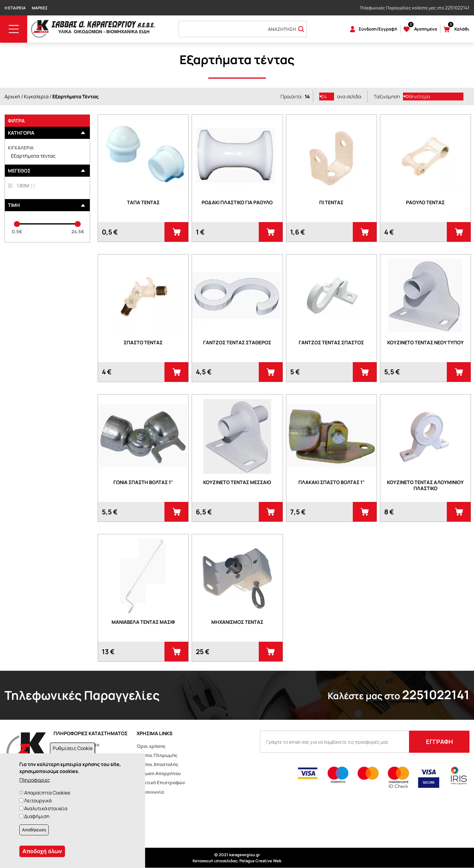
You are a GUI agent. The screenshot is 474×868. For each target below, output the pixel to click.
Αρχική (12, 97)
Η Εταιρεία (15, 8)
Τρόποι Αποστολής (157, 764)
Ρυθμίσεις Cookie (73, 748)
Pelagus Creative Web (260, 861)
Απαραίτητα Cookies (47, 793)
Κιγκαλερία (36, 97)
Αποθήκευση (34, 830)
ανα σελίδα (349, 97)
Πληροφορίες (35, 780)
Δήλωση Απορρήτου (159, 773)
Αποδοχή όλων (42, 851)
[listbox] (327, 97)
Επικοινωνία (150, 792)
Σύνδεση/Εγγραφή (378, 29)
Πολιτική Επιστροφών (161, 783)
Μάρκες (40, 8)
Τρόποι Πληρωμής (157, 755)
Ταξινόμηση (387, 97)
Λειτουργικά (38, 801)
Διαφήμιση (37, 816)
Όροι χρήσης (151, 746)
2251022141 (457, 8)
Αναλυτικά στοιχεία (46, 808)
